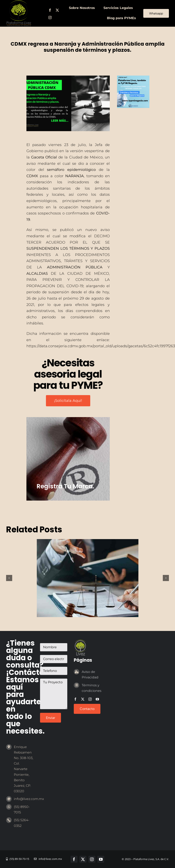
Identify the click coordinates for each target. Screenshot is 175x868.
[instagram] (50, 18)
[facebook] (50, 10)
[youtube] (97, 699)
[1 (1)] (133, 77)
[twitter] (57, 10)
